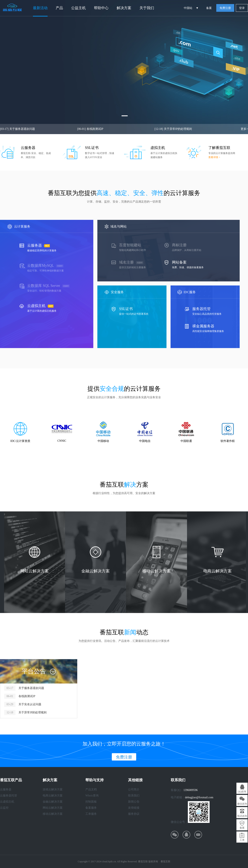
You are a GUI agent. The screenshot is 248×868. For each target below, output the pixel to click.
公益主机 (78, 8)
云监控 (4, 808)
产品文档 (91, 789)
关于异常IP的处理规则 (173, 129)
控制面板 (91, 802)
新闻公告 (134, 802)
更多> (244, 129)
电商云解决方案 (53, 796)
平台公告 (34, 671)
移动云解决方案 (53, 814)
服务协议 (134, 814)
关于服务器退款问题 (17, 129)
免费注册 (225, 8)
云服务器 (6, 789)
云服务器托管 (9, 796)
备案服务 (91, 808)
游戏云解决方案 (53, 789)
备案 (209, 8)
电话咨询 (242, 816)
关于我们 (147, 8)
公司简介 (134, 789)
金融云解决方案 (53, 802)
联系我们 (134, 796)
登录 (242, 8)
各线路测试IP (90, 129)
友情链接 (134, 808)
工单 (242, 840)
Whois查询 (92, 796)
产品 (59, 8)
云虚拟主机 (7, 802)
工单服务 (91, 814)
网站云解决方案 (53, 808)
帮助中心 (101, 8)
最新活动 (40, 8)
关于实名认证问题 (30, 704)
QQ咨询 (242, 792)
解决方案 (124, 8)
